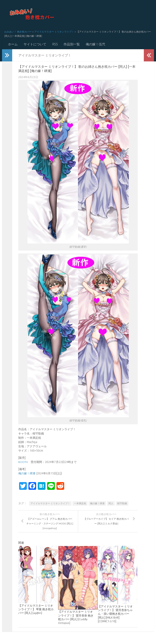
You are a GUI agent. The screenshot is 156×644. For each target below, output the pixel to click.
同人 (111, 504)
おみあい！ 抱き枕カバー (18, 32)
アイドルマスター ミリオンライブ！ (54, 32)
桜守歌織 (122, 504)
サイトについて (35, 44)
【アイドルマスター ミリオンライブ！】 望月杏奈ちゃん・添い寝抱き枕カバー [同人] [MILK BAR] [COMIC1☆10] (115, 614)
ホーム (13, 44)
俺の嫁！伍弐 (95, 44)
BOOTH (23, 462)
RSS (55, 44)
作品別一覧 (71, 44)
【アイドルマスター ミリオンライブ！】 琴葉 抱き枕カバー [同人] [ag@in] (36, 609)
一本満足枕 (80, 504)
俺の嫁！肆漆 (27, 474)
